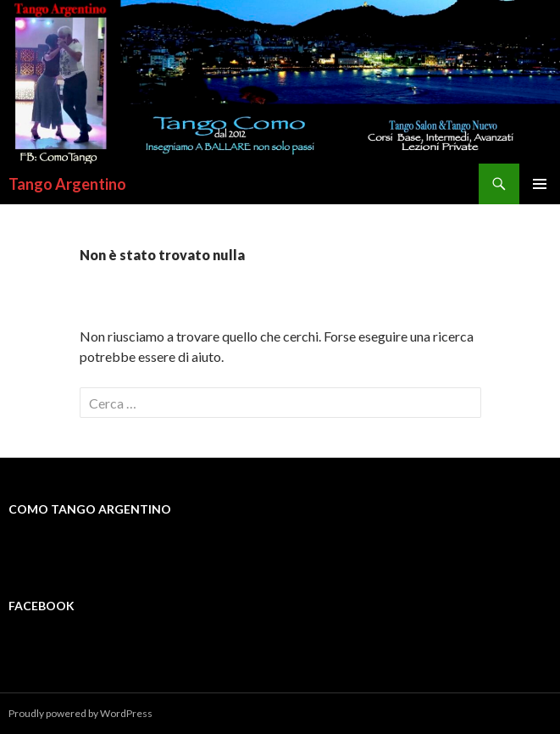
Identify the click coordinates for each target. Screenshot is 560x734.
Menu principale (540, 184)
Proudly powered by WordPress (80, 713)
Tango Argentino (67, 184)
